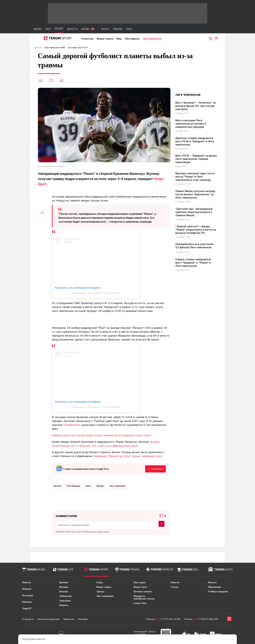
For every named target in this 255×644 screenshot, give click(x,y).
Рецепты (64, 605)
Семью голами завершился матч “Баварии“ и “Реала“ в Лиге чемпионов (193, 263)
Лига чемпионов (152, 39)
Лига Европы (132, 39)
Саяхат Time (140, 603)
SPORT (59, 29)
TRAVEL (118, 29)
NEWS (38, 29)
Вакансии (69, 619)
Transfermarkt (72, 425)
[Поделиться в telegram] (42, 200)
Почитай (27, 589)
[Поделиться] (62, 81)
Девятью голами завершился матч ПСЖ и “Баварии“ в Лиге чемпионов (195, 141)
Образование (215, 587)
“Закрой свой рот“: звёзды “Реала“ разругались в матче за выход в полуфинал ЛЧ (196, 230)
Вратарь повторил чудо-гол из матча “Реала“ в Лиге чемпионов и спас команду (195, 177)
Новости (26, 582)
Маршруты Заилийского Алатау (144, 597)
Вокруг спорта (105, 39)
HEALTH (72, 29)
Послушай (27, 595)
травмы (100, 486)
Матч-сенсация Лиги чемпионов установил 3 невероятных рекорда (191, 124)
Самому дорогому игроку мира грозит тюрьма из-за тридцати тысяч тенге (101, 435)
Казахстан (88, 39)
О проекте (28, 619)
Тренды (100, 592)
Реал (88, 486)
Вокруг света (140, 587)
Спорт (100, 582)
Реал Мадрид (73, 486)
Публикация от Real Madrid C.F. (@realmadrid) (96, 293)
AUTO (105, 29)
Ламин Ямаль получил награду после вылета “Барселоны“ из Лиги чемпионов (195, 194)
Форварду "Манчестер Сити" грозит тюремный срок (128, 456)
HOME (85, 29)
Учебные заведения (218, 592)
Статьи (174, 587)
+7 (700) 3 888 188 (207, 619)
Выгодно (64, 587)
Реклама (83, 619)
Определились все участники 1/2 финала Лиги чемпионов (194, 246)
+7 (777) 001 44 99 (169, 619)
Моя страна (140, 582)
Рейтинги (27, 602)
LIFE (48, 29)
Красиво (64, 582)
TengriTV (27, 608)
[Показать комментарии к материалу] (42, 224)
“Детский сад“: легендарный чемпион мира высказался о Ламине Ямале (194, 212)
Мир (119, 39)
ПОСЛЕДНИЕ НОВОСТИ (34, 639)
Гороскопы (65, 601)
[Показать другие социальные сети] (42, 213)
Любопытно (65, 596)
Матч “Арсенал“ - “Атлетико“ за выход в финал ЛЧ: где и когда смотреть (195, 106)
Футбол (57, 486)
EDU (129, 29)
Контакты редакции (49, 619)
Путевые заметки (143, 592)
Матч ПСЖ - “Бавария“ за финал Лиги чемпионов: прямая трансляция (196, 159)
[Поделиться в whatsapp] (42, 194)
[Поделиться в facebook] (42, 207)
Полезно (63, 592)
